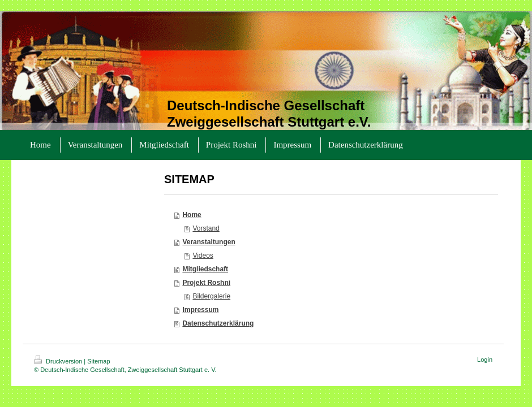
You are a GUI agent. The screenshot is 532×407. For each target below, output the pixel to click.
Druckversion (59, 361)
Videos (203, 256)
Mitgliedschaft (205, 269)
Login (485, 360)
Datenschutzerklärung (218, 323)
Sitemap (98, 361)
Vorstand (206, 228)
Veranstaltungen (209, 242)
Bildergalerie (211, 296)
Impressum (200, 310)
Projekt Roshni (206, 283)
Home (192, 215)
